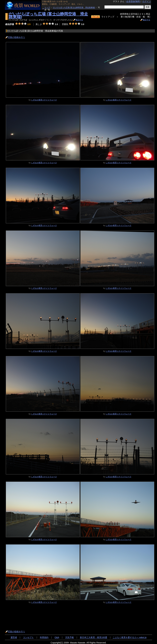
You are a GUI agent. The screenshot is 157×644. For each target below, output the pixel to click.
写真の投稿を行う (16, 37)
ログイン (147, 1)
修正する (79, 20)
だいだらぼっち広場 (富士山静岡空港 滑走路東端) (74, 8)
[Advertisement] (61, 617)
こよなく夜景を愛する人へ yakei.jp (130, 637)
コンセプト (28, 637)
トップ (47, 8)
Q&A (57, 637)
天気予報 (69, 637)
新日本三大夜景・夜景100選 (94, 637)
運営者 (14, 637)
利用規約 (44, 637)
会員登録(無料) (133, 1)
